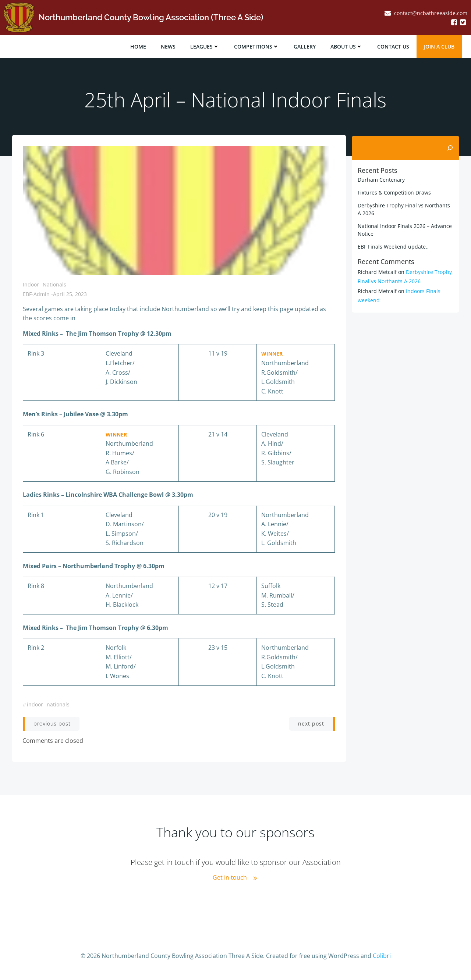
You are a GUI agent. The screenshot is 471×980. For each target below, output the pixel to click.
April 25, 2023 (70, 294)
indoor (35, 705)
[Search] (450, 147)
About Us (347, 46)
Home (139, 46)
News (169, 46)
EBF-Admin (36, 294)
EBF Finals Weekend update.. (393, 246)
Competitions (257, 46)
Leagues (205, 46)
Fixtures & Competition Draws (394, 192)
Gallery (305, 46)
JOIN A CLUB (440, 46)
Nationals (54, 285)
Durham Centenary (381, 179)
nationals (58, 705)
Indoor (31, 285)
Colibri (382, 958)
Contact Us (394, 46)
